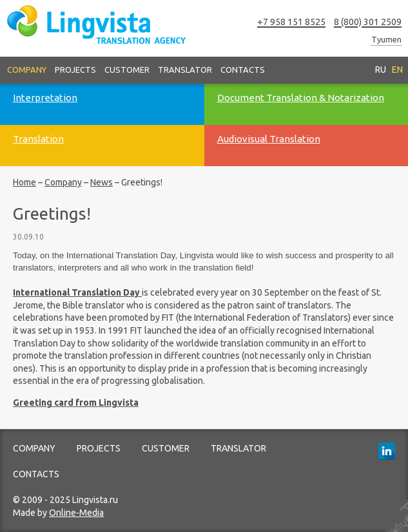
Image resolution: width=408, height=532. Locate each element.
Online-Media (76, 513)
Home (24, 182)
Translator (185, 70)
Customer (127, 70)
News (102, 182)
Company (27, 70)
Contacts (243, 70)
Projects (75, 70)
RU (381, 70)
